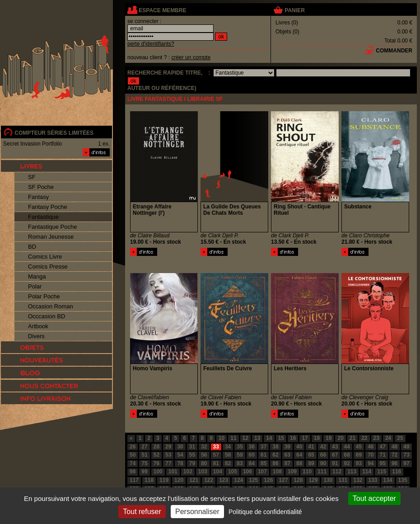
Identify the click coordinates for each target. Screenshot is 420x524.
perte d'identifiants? (151, 44)
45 (359, 447)
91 (335, 463)
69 (359, 455)
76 (156, 463)
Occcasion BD (47, 316)
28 (156, 447)
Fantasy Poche (48, 207)
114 (367, 472)
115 (382, 472)
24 (388, 438)
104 (218, 472)
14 (269, 438)
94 (371, 463)
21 (352, 438)
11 (233, 438)
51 (144, 455)
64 (299, 455)
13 (257, 438)
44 (347, 447)
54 (180, 455)
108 (277, 472)
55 (192, 455)
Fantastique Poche (52, 227)
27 (144, 447)
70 (371, 455)
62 (275, 455)
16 (293, 438)
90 (323, 463)
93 (359, 463)
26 (133, 447)
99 (144, 472)
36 (252, 447)
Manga (37, 276)
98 (133, 472)
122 (209, 480)
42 (323, 447)
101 (173, 472)
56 (204, 455)
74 (133, 463)
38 (275, 447)
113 (352, 472)
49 (406, 447)
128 (298, 480)
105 (233, 472)
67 (335, 455)
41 (311, 447)
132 (358, 480)
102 (188, 472)
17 (305, 438)
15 (281, 438)
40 (299, 447)
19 (329, 438)
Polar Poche (44, 296)
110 (307, 472)
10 (222, 438)
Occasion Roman (51, 306)
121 (194, 480)
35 (240, 447)
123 (224, 480)
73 (406, 455)
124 (238, 480)
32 (204, 447)
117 (134, 480)
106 (247, 472)
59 (240, 455)
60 (252, 455)
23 (376, 438)
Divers (36, 336)
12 (245, 438)
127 (283, 480)
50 (133, 455)
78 (180, 463)
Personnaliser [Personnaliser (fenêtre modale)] (197, 512)
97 (406, 463)
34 (228, 447)
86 (275, 463)
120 (179, 480)
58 (228, 455)
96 (394, 463)
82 (228, 463)
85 (264, 463)
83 (240, 463)
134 (388, 480)
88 (299, 463)
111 (322, 472)
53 (168, 455)
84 (252, 463)
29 (168, 447)
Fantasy (38, 197)
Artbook (38, 326)
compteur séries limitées (54, 133)
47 (383, 447)
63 (287, 455)
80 (204, 463)
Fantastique (43, 217)
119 (164, 480)
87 (287, 463)
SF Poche (41, 187)
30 (180, 447)
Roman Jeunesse (51, 237)
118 (149, 480)
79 (192, 463)
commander (394, 51)
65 (311, 455)
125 (253, 480)
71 (383, 455)
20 (340, 438)
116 (397, 472)
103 (203, 472)
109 (292, 472)
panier (294, 10)
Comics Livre (45, 257)
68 (347, 455)
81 (216, 463)
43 (335, 447)
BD (32, 247)
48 (394, 447)
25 (400, 438)
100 (158, 472)
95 (383, 463)
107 (262, 472)
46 (371, 447)
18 (317, 438)
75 (144, 463)
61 (264, 455)
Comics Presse (48, 267)
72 (394, 455)
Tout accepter (374, 498)
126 (268, 480)
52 (156, 455)
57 (216, 455)
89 (311, 463)
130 (328, 480)
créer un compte (191, 57)
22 (364, 438)
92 (347, 463)
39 (287, 447)
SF (32, 177)
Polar (35, 286)
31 (192, 447)
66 (323, 455)
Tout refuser (142, 512)
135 (403, 480)
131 (343, 480)
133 (373, 480)
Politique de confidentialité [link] (265, 512)
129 (313, 480)
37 (264, 447)
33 (216, 447)
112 (337, 472)
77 (168, 463)
